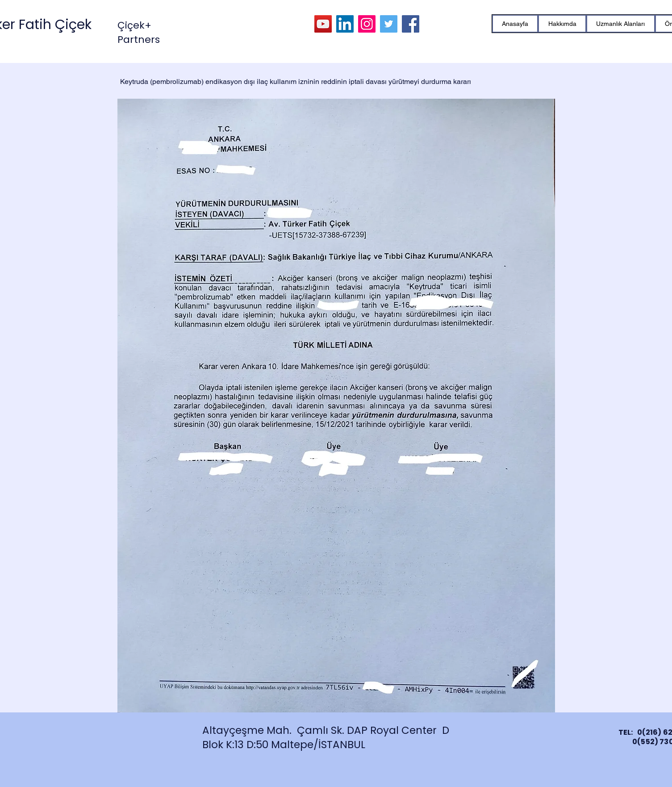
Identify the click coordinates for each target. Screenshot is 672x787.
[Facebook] (411, 24)
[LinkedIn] (345, 24)
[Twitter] (389, 24)
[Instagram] (367, 24)
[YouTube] (323, 24)
